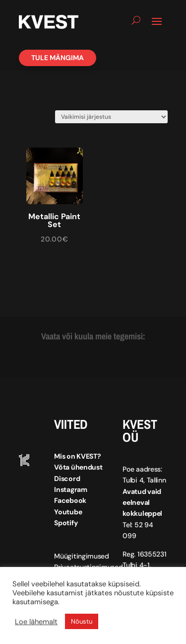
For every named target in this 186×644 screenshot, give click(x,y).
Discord (67, 479)
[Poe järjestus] (111, 117)
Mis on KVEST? (77, 456)
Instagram (70, 489)
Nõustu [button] (82, 621)
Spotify (66, 523)
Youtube (68, 512)
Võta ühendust (78, 467)
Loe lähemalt (36, 622)
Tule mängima (58, 58)
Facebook (70, 500)
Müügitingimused (82, 556)
